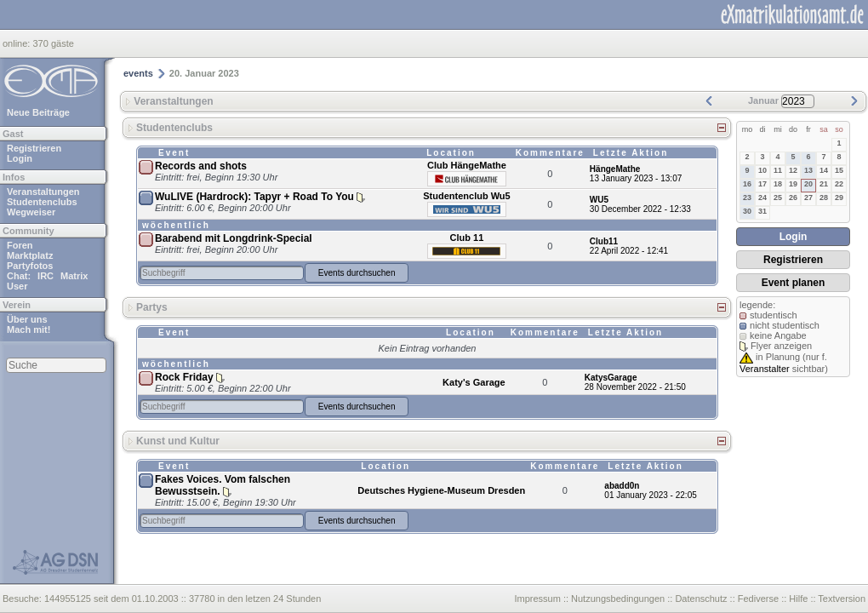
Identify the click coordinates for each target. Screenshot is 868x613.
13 (808, 170)
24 (762, 198)
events (138, 73)
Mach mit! (29, 329)
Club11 (604, 241)
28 (824, 198)
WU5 (599, 200)
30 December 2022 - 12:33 (640, 209)
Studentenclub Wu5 (466, 196)
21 (824, 184)
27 (808, 198)
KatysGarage (611, 378)
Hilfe (798, 599)
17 (762, 184)
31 (762, 211)
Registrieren (34, 148)
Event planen (794, 283)
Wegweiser (31, 212)
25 (778, 198)
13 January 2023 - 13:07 (636, 178)
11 (778, 170)
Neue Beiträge (38, 112)
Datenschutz (701, 599)
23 (747, 198)
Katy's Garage (474, 382)
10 (762, 170)
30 (747, 211)
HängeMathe (615, 169)
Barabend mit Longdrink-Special (234, 238)
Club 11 (467, 238)
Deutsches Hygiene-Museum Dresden (441, 490)
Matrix (74, 276)
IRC (46, 276)
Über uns (27, 319)
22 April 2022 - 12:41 (629, 251)
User (17, 286)
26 (793, 198)
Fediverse (758, 599)
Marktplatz (30, 255)
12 (793, 170)
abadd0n (622, 486)
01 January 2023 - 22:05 (650, 495)
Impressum (537, 599)
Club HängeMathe (467, 165)
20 (808, 184)
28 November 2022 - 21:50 (635, 387)
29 (839, 198)
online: (17, 43)
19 (793, 184)
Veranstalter (765, 369)
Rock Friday (184, 377)
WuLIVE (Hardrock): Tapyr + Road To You (254, 197)
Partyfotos (30, 266)
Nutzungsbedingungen (618, 599)
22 (839, 184)
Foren (20, 245)
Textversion (842, 599)
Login (20, 158)
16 (747, 184)
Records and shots (201, 166)
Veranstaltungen (43, 192)
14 (824, 170)
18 (778, 184)
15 (839, 170)
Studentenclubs (42, 202)
